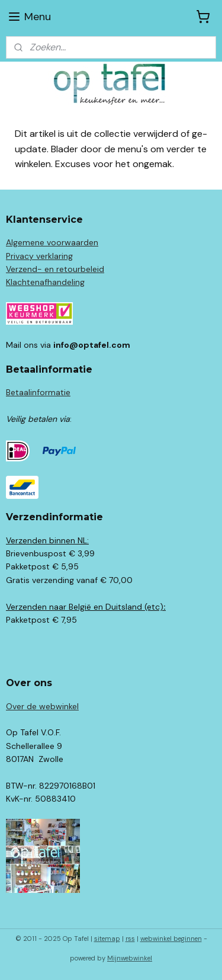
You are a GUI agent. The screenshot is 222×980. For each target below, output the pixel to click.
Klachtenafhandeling (45, 282)
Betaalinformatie (38, 392)
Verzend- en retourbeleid (55, 269)
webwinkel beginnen (171, 939)
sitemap (107, 939)
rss (130, 939)
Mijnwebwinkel (130, 958)
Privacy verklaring (39, 256)
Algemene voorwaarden (52, 242)
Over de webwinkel (42, 706)
